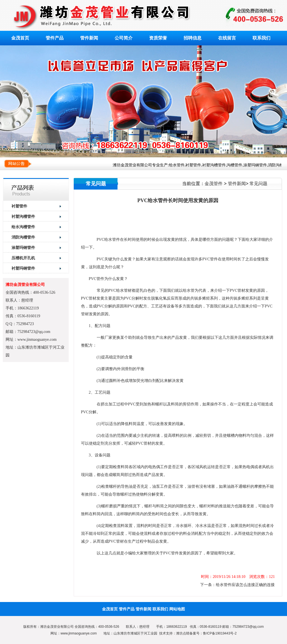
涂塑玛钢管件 (23, 248)
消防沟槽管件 (23, 237)
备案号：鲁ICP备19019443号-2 (213, 633)
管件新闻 (89, 38)
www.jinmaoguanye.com (79, 633)
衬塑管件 (19, 206)
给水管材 (124, 290)
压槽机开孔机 (23, 258)
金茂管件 (214, 184)
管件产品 (55, 38)
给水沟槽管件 (23, 227)
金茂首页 (20, 38)
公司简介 (124, 38)
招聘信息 (193, 38)
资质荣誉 (158, 38)
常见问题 (258, 184)
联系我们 (261, 38)
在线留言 (227, 38)
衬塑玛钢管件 (23, 268)
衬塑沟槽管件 (23, 216)
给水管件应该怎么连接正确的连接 (245, 585)
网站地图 (177, 609)
